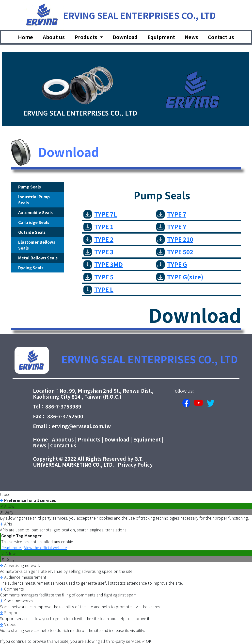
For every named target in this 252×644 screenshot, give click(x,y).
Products (89, 439)
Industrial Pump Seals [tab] (34, 200)
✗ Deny (7, 512)
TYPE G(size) (180, 277)
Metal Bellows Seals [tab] (38, 258)
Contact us (221, 37)
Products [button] (87, 37)
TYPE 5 (98, 277)
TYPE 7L (100, 214)
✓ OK (147, 641)
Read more (12, 547)
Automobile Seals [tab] (35, 212)
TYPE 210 (175, 239)
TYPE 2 (98, 239)
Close (5, 494)
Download (125, 37)
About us (54, 37)
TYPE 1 (98, 227)
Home (25, 37)
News (191, 37)
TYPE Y (171, 227)
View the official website (46, 547)
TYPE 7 (171, 214)
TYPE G (172, 264)
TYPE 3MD (103, 264)
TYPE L (98, 289)
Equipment (161, 37)
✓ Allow (7, 506)
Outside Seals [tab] (32, 232)
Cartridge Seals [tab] (34, 222)
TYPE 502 (175, 252)
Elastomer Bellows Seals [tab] (37, 245)
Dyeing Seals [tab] (31, 268)
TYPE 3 (98, 252)
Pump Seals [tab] (30, 187)
